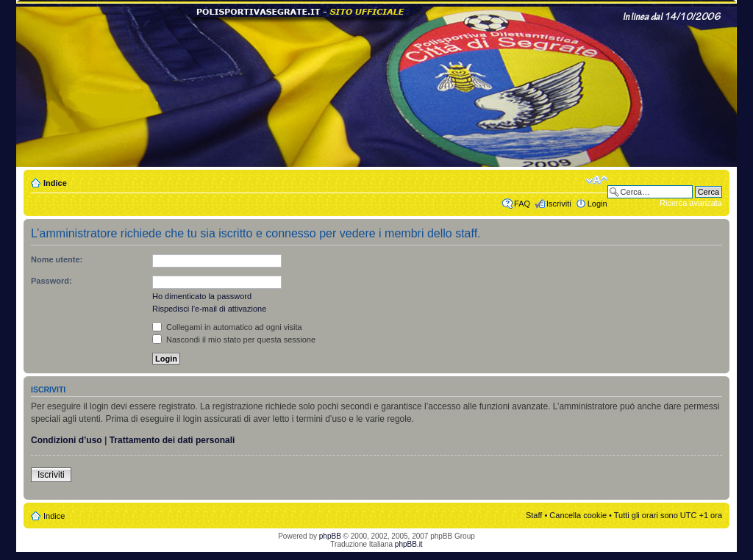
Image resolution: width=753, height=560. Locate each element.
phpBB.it (409, 544)
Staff (534, 515)
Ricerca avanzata (691, 203)
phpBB (330, 536)
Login (597, 204)
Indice (55, 183)
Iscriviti (559, 204)
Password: (51, 281)
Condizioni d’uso (67, 440)
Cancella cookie (578, 515)
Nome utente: (57, 259)
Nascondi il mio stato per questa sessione (234, 340)
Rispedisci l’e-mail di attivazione (209, 309)
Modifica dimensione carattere (597, 180)
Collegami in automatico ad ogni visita (227, 327)
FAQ (522, 204)
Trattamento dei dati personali (172, 440)
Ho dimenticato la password (202, 296)
